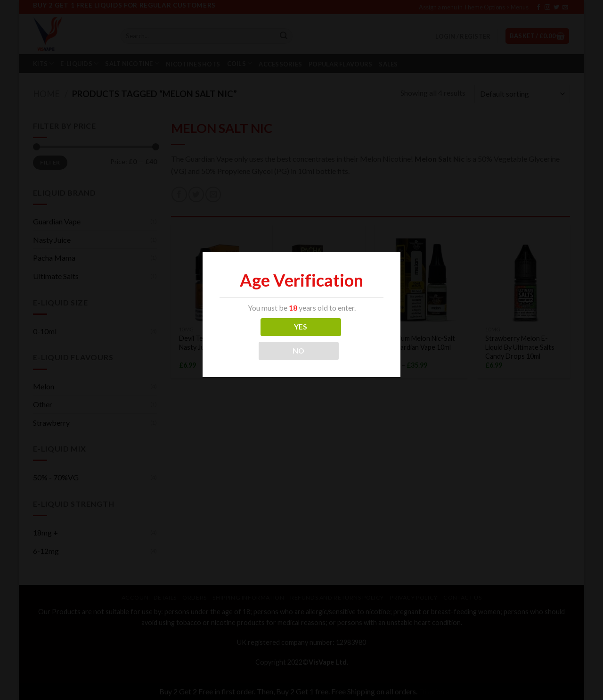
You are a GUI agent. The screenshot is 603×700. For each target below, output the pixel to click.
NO (299, 351)
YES (301, 327)
